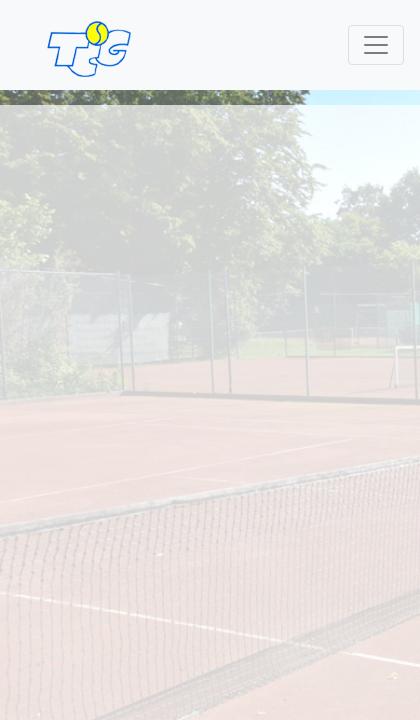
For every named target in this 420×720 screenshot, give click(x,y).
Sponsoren (208, 501)
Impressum (50, 525)
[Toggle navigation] (376, 45)
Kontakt (37, 501)
